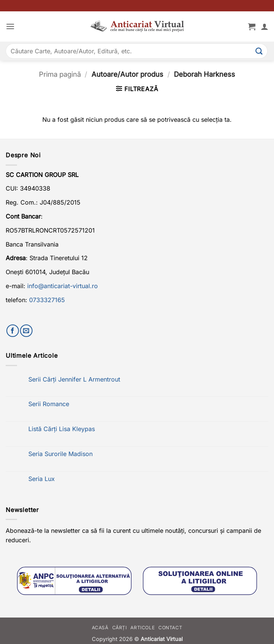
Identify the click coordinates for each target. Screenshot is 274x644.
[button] (10, 26)
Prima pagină (60, 74)
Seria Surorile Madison (60, 454)
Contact (170, 628)
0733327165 (47, 300)
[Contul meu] (265, 26)
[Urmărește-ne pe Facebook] (13, 331)
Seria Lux (42, 479)
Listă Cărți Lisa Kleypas (62, 429)
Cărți (120, 628)
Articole (142, 628)
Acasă (100, 628)
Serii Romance (49, 404)
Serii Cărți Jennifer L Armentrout (74, 379)
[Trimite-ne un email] (26, 331)
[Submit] (259, 51)
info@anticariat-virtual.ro (63, 286)
